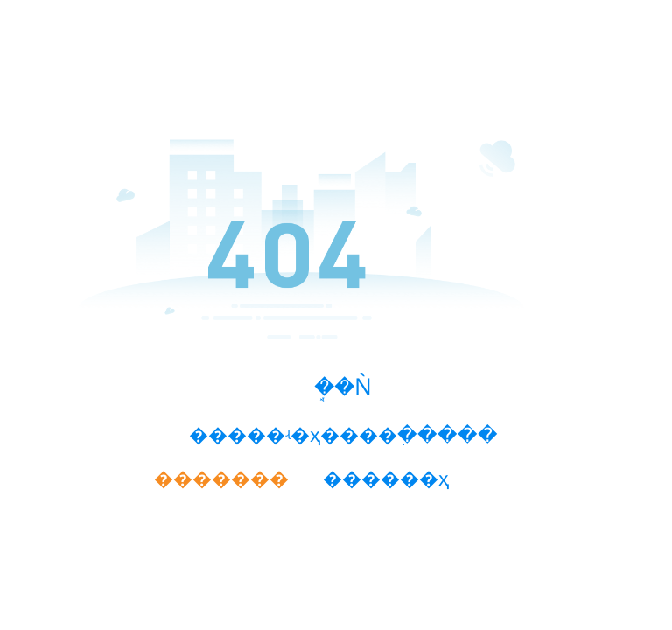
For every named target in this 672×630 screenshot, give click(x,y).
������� (221, 479)
